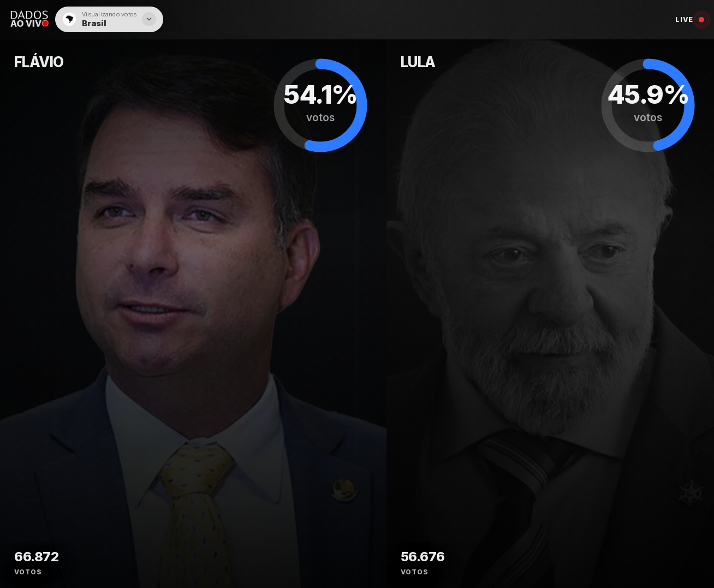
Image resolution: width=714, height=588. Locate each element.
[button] (109, 19)
